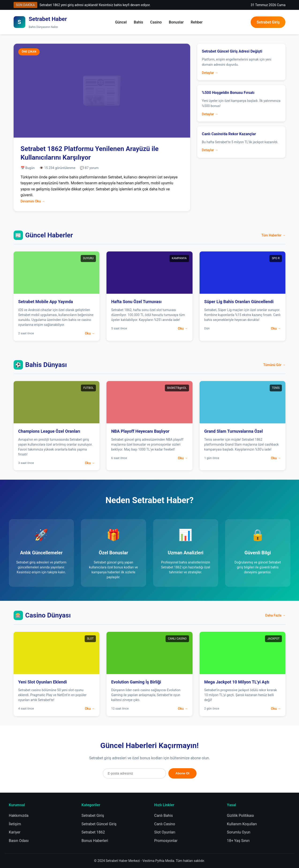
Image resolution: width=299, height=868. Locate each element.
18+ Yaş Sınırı (238, 841)
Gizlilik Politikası (240, 816)
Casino (156, 22)
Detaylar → (210, 73)
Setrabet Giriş (268, 22)
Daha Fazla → (275, 615)
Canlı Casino (165, 824)
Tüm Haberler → (274, 235)
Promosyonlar (166, 841)
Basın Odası (19, 841)
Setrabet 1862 (93, 832)
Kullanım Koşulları (242, 824)
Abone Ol (182, 773)
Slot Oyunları (165, 832)
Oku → (90, 333)
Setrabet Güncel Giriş (99, 824)
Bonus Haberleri (95, 841)
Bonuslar (176, 22)
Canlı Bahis (164, 816)
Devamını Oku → (33, 201)
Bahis (138, 22)
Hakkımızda (19, 816)
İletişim (15, 824)
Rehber (197, 22)
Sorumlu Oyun (239, 832)
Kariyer (15, 832)
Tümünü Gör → (274, 365)
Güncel (121, 22)
